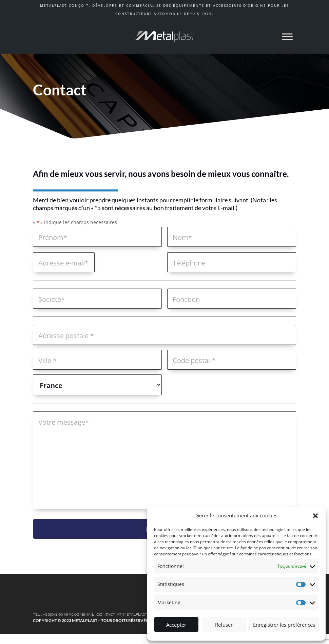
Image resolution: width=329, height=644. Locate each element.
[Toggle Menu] (287, 36)
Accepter (176, 625)
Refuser (224, 625)
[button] (315, 516)
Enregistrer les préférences (284, 625)
